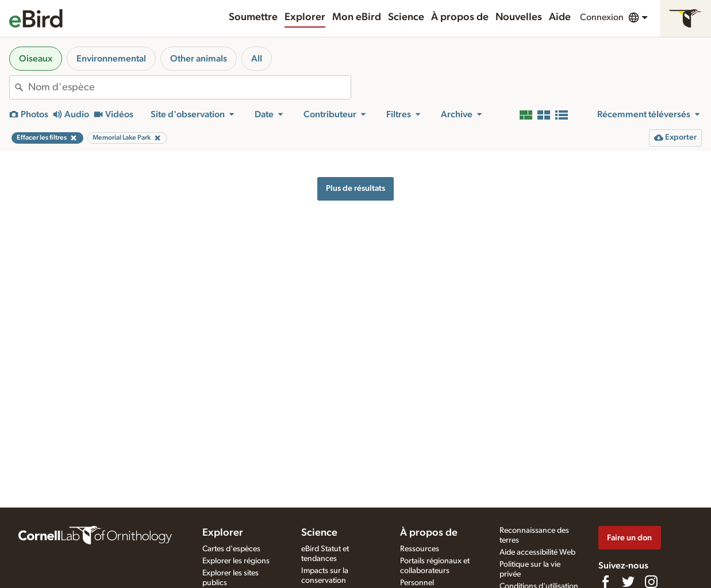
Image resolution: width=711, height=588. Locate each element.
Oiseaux (36, 59)
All (257, 59)
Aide (560, 17)
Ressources (420, 549)
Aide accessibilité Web (537, 552)
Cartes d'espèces (231, 549)
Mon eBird (357, 17)
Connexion (602, 17)
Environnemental (111, 59)
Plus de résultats (355, 188)
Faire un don (629, 538)
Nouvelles (519, 17)
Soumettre (253, 17)
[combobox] (189, 87)
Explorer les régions (236, 561)
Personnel (417, 583)
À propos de (460, 17)
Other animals (199, 59)
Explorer (305, 17)
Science (406, 17)
